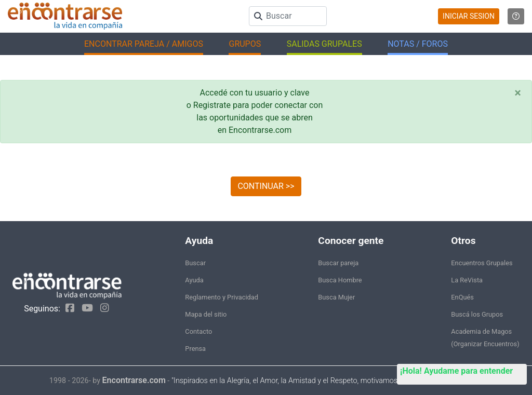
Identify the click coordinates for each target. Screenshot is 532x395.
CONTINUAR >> (266, 186)
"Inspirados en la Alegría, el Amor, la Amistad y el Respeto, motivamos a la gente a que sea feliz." (327, 381)
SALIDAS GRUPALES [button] (324, 44)
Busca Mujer (336, 297)
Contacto (198, 331)
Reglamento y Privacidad (222, 297)
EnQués (462, 297)
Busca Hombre (340, 280)
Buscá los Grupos (477, 314)
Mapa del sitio (206, 314)
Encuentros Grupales (482, 263)
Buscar (195, 263)
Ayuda (194, 280)
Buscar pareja (338, 263)
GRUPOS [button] (245, 44)
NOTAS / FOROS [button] (418, 44)
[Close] (518, 93)
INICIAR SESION (469, 16)
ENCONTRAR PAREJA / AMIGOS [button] (144, 44)
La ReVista (467, 280)
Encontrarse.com (134, 380)
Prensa (195, 349)
